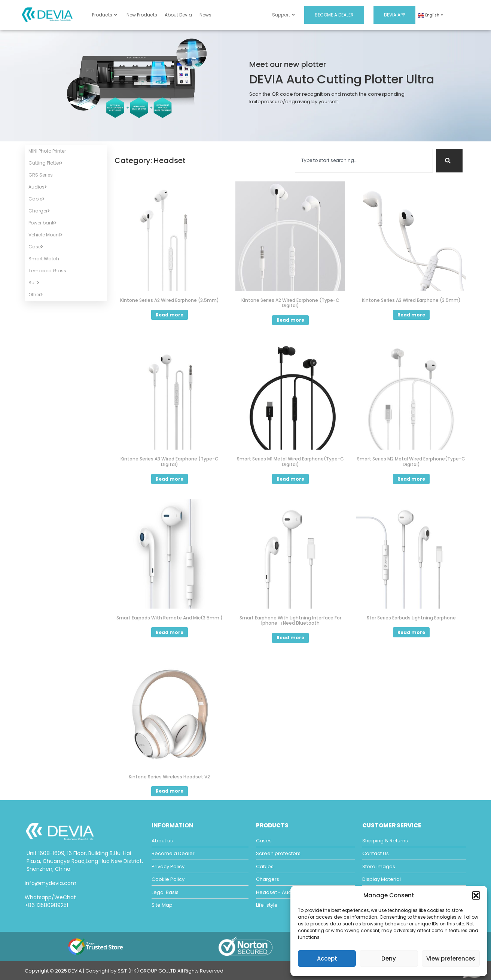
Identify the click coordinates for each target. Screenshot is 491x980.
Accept (327, 958)
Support (283, 15)
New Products (142, 15)
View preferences (451, 958)
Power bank (42, 223)
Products (105, 15)
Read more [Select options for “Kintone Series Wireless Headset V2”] (170, 791)
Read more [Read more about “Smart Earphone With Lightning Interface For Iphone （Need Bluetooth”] (290, 638)
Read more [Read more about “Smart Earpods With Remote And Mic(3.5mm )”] (170, 632)
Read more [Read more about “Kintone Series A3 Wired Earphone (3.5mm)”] (411, 315)
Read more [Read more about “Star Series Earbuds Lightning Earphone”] (411, 632)
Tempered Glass (47, 271)
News (205, 15)
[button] (476, 895)
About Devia (178, 15)
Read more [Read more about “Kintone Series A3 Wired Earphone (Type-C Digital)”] (170, 479)
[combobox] (364, 161)
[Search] (449, 161)
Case (36, 247)
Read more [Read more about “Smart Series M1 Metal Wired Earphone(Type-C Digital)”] (290, 479)
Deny (389, 958)
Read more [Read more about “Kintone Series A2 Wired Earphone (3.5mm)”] (170, 315)
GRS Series (41, 175)
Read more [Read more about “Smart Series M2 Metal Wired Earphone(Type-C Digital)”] (411, 479)
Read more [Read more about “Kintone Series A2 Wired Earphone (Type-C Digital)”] (290, 320)
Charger (39, 211)
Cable (36, 199)
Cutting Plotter (45, 163)
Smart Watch (44, 259)
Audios (38, 187)
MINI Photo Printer (47, 151)
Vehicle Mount (45, 235)
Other (36, 295)
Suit (34, 283)
